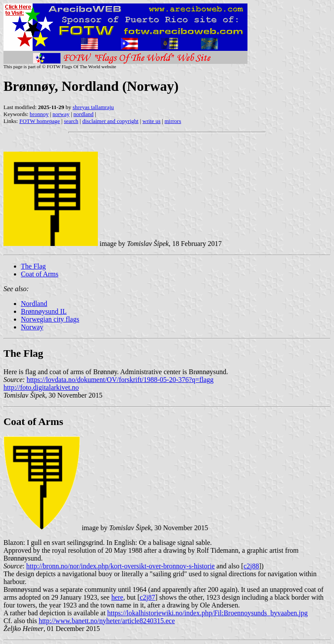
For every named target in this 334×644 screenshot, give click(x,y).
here (117, 597)
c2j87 (147, 597)
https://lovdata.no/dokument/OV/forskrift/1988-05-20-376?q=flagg (120, 380)
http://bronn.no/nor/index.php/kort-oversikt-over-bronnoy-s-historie (120, 566)
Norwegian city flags (50, 319)
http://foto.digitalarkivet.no (41, 387)
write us (152, 121)
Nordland (34, 304)
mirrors (173, 121)
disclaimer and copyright (110, 121)
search (71, 121)
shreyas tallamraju (93, 107)
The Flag (33, 266)
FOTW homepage (39, 121)
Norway (32, 327)
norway (61, 114)
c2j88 (251, 566)
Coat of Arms (40, 274)
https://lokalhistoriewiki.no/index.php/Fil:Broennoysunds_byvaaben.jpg (208, 613)
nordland (83, 114)
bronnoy (39, 114)
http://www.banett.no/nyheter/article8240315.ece (107, 621)
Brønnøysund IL (44, 311)
